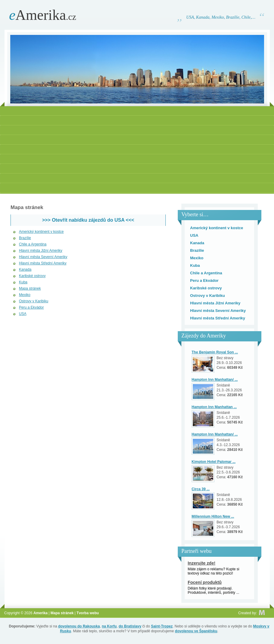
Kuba (23, 282)
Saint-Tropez (162, 626)
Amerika (43, 15)
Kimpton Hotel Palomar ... (214, 462)
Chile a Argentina (33, 244)
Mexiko (25, 295)
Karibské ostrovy (32, 276)
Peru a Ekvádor (31, 307)
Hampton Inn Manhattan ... (214, 407)
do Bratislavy (130, 626)
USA (23, 314)
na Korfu (109, 626)
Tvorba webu (88, 613)
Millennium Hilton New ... (213, 516)
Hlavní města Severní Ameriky (43, 257)
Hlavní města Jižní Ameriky (41, 251)
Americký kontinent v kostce (41, 232)
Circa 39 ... (201, 489)
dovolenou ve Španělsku (196, 631)
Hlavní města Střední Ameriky (43, 263)
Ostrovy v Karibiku (34, 301)
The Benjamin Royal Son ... (215, 352)
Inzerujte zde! (202, 563)
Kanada (25, 270)
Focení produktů (205, 582)
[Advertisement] (137, 151)
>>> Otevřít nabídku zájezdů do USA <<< (88, 220)
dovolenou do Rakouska (79, 626)
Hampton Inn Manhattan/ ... (215, 380)
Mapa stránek (30, 288)
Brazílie (25, 238)
